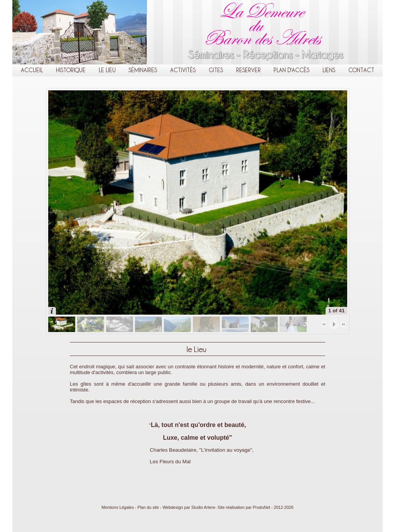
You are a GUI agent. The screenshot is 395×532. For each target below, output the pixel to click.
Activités (183, 70)
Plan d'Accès (291, 70)
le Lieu (107, 70)
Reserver (248, 70)
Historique (71, 70)
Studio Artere (203, 507)
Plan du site (148, 507)
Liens (329, 70)
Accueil (32, 70)
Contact (361, 70)
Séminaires (143, 70)
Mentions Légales (118, 507)
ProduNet (261, 507)
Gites (216, 70)
